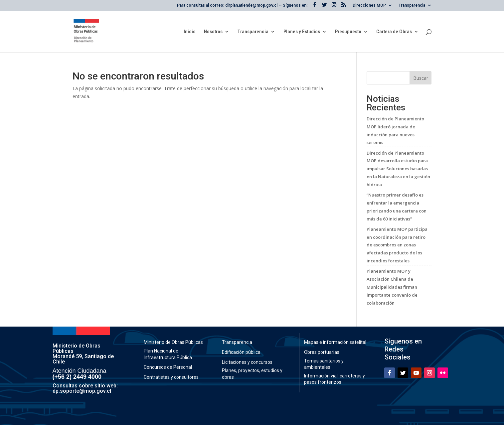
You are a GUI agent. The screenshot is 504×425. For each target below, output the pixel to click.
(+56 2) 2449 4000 (77, 377)
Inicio (190, 32)
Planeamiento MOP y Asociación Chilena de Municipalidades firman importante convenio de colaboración (392, 287)
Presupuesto (348, 32)
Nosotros (213, 32)
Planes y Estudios (302, 32)
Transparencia (412, 5)
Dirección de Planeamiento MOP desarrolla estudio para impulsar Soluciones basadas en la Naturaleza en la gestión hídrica (398, 169)
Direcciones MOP (369, 5)
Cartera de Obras (394, 32)
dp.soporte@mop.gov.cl (82, 391)
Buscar (421, 78)
